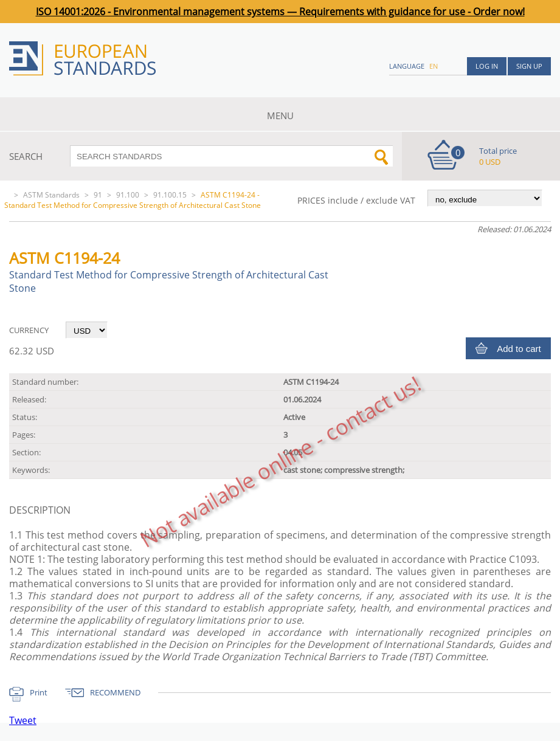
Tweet (23, 720)
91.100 (128, 195)
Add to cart (519, 349)
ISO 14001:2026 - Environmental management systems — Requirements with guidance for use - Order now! (280, 12)
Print (39, 692)
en (434, 66)
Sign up (529, 66)
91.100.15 (170, 195)
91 (98, 195)
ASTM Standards (51, 195)
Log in (487, 66)
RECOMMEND (115, 692)
